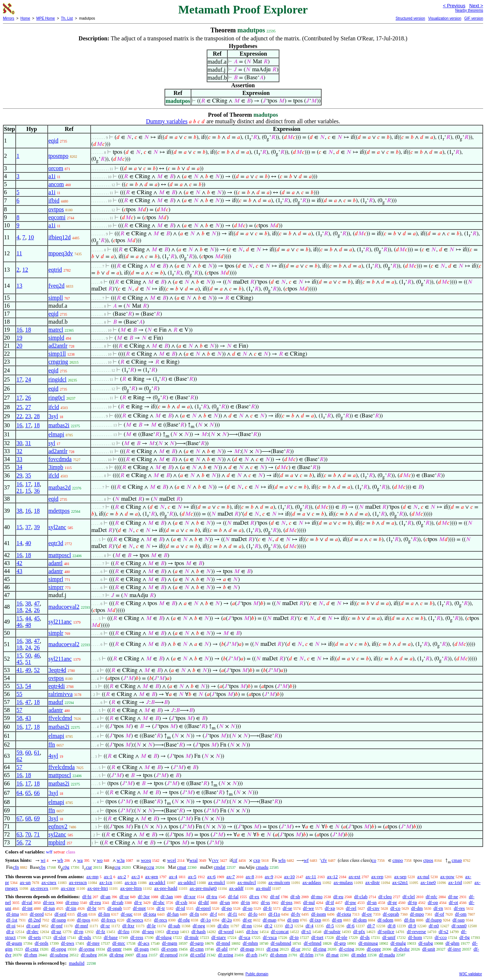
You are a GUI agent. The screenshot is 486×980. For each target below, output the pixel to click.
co (374, 860)
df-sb (295, 897)
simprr (56, 587)
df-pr (392, 902)
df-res (459, 908)
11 (19, 253)
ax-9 (269, 877)
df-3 (289, 926)
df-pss (287, 902)
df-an (105, 897)
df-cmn (197, 949)
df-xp (330, 908)
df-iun (49, 908)
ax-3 (136, 877)
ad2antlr (58, 346)
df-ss (265, 902)
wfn (282, 860)
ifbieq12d (59, 237)
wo (100, 860)
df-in (245, 902)
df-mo (317, 897)
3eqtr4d (57, 670)
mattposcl (60, 555)
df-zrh (252, 955)
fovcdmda (60, 459)
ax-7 (230, 877)
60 (28, 753)
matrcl (56, 330)
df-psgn (142, 949)
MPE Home (46, 18)
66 (37, 793)
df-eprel (203, 908)
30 (19, 443)
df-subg (426, 943)
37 (28, 527)
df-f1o (274, 914)
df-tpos (83, 920)
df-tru (212, 897)
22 (19, 416)
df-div (223, 926)
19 (19, 338)
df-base (111, 937)
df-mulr (191, 937)
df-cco (441, 937)
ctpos (428, 860)
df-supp (59, 920)
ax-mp (93, 877)
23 (28, 416)
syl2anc (57, 527)
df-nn (247, 926)
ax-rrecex (39, 888)
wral (193, 860)
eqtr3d (56, 543)
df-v (138, 902)
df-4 (310, 926)
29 (19, 475)
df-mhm (250, 943)
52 (37, 670)
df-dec (33, 931)
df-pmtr (115, 949)
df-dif (204, 902)
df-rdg (184, 920)
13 (19, 286)
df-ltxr (128, 926)
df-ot (453, 902)
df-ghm (453, 943)
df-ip (294, 937)
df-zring (226, 955)
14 (19, 543)
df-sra (142, 955)
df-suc (127, 914)
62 (19, 759)
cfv (324, 860)
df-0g (465, 937)
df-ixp (315, 920)
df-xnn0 (459, 926)
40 (28, 543)
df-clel (409, 897)
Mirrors (9, 18)
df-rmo (72, 902)
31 (28, 443)
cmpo (398, 860)
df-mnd (223, 943)
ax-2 (122, 877)
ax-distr (373, 882)
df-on (82, 914)
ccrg (150, 867)
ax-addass (312, 882)
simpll (56, 298)
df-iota (150, 914)
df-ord (61, 914)
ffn (52, 745)
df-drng (117, 955)
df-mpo (417, 914)
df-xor (190, 897)
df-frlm (307, 955)
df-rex (49, 902)
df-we (308, 908)
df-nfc (431, 897)
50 (28, 655)
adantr (56, 571)
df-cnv (373, 908)
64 (19, 793)
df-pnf (57, 926)
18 (28, 330)
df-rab (117, 902)
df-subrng (59, 955)
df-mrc (119, 943)
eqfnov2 (58, 826)
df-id (180, 908)
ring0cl (57, 398)
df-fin (410, 920)
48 (28, 625)
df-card (33, 926)
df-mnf (81, 926)
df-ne (453, 897)
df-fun (173, 914)
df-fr (267, 908)
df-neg (199, 926)
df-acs (144, 943)
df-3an (167, 897)
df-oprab (391, 914)
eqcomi (57, 217)
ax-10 (290, 877)
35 (28, 475)
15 (28, 491)
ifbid (54, 201)
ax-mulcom (279, 882)
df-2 (268, 926)
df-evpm (170, 949)
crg (117, 867)
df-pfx (359, 931)
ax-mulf (263, 888)
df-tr (161, 908)
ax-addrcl (187, 882)
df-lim (104, 914)
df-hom (415, 937)
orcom (56, 168)
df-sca (244, 937)
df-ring (320, 949)
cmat (182, 867)
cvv (215, 860)
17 (19, 379)
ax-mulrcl (247, 882)
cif (235, 860)
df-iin (71, 908)
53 (19, 686)
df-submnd (281, 943)
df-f (214, 914)
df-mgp (247, 949)
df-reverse (416, 931)
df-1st (12, 920)
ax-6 (212, 877)
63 (19, 834)
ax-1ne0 (428, 882)
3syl (53, 416)
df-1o (206, 920)
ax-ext (354, 877)
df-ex (254, 897)
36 (37, 491)
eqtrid (55, 270)
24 (28, 379)
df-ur (296, 949)
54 (28, 686)
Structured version (410, 18)
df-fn (194, 914)
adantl (55, 563)
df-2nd (34, 920)
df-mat (332, 955)
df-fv (296, 914)
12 (25, 270)
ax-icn (131, 882)
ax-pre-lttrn (131, 888)
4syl (53, 756)
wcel (172, 860)
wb (60, 860)
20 (19, 346)
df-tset (317, 937)
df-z (10, 931)
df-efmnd (312, 943)
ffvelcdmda (62, 767)
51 (28, 662)
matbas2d (59, 487)
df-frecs (108, 920)
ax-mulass (343, 882)
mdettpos (59, 511)
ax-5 (192, 877)
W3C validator (471, 974)
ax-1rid (455, 882)
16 (19, 330)
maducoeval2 (64, 607)
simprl (56, 579)
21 (19, 491)
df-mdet (359, 955)
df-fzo (124, 931)
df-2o (227, 920)
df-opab (115, 908)
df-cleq (385, 897)
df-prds (41, 943)
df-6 (351, 926)
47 (37, 603)
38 (19, 511)
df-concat (280, 931)
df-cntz (32, 949)
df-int (27, 908)
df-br (92, 908)
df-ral (27, 902)
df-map (270, 920)
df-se (287, 908)
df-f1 (232, 914)
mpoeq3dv (61, 253)
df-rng (273, 949)
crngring (58, 362)
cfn (16, 867)
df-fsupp (434, 920)
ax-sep (400, 877)
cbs (42, 867)
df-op (433, 902)
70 (28, 834)
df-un (225, 902)
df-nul (309, 902)
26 (28, 398)
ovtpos (56, 209)
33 (19, 459)
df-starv (219, 937)
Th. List (67, 18)
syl (52, 443)
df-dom (360, 920)
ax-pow (447, 877)
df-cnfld (198, 955)
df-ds (365, 937)
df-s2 (444, 931)
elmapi (56, 434)
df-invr (454, 949)
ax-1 (108, 877)
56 (19, 842)
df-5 (330, 926)
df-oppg (59, 949)
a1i (52, 176)
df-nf (275, 897)
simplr (56, 633)
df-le (151, 926)
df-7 (371, 926)
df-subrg (89, 955)
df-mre (93, 943)
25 (19, 407)
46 (19, 625)
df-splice (386, 931)
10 (31, 237)
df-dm (417, 908)
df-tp (412, 902)
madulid (77, 963)
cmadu (262, 867)
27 (28, 407)
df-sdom (385, 920)
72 (28, 842)
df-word (226, 931)
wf (306, 860)
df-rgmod (169, 955)
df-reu (95, 902)
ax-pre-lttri (97, 888)
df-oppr (374, 949)
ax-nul (423, 877)
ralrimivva (61, 694)
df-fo (253, 914)
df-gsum (14, 943)
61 (37, 753)
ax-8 (250, 877)
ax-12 (332, 877)
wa (80, 860)
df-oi (11, 926)
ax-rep (377, 877)
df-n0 (434, 926)
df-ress (137, 937)
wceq (146, 860)
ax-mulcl (216, 882)
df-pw (350, 902)
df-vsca (270, 937)
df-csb (181, 902)
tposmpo (58, 156)
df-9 (412, 926)
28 (37, 416)
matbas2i (59, 425)
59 (19, 753)
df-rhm (31, 955)
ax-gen (152, 877)
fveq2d (56, 286)
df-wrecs (135, 920)
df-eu (338, 897)
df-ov (367, 914)
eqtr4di (57, 686)
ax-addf (236, 888)
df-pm (293, 920)
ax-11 (311, 877)
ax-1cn (106, 882)
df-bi (87, 897)
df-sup (459, 920)
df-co (395, 908)
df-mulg (398, 943)
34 (19, 467)
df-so (248, 908)
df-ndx (85, 937)
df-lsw (252, 931)
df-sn (372, 902)
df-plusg (164, 937)
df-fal (233, 897)
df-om (461, 914)
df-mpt (139, 908)
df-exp (173, 931)
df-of (439, 914)
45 (37, 618)
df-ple (342, 937)
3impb (56, 467)
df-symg (86, 949)
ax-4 (173, 877)
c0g (66, 867)
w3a (121, 860)
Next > (476, 6)
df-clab (361, 897)
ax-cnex (49, 882)
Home (25, 18)
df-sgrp (197, 943)
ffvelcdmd (60, 718)
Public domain (257, 974)
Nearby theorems (469, 10)
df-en (337, 920)
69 (37, 818)
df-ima (13, 914)
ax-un (25, 882)
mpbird (57, 842)
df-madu (387, 955)
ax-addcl (157, 882)
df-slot (60, 937)
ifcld (54, 407)
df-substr (332, 931)
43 (19, 571)
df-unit (429, 949)
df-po (227, 908)
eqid (53, 141)
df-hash (198, 931)
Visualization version (445, 18)
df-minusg (368, 943)
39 (37, 527)
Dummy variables (167, 121)
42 (19, 563)
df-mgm (170, 943)
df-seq (148, 931)
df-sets (35, 937)
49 (28, 670)
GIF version (474, 18)
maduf (56, 702)
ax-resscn (78, 882)
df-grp (340, 943)
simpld (56, 338)
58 (19, 718)
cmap (457, 860)
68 (28, 818)
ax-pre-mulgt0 (203, 888)
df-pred (37, 914)
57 (19, 710)
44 (28, 618)
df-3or (144, 897)
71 (37, 834)
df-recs (160, 920)
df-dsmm (278, 955)
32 (19, 451)
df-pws (68, 943)
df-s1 (306, 931)
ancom (56, 184)
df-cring (347, 949)
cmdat (220, 867)
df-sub (174, 926)
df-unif (389, 937)
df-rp (79, 931)
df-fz (101, 931)
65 (28, 793)
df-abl (222, 949)
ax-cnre (68, 888)
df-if (330, 902)
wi (43, 860)
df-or (124, 897)
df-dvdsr (402, 949)
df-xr (105, 926)
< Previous (454, 6)
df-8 (392, 926)
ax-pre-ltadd (166, 888)
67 (19, 818)
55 (19, 694)
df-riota (344, 914)
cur (89, 867)
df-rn (438, 908)
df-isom (319, 914)
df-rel (351, 908)
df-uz (56, 931)
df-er (247, 920)
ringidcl (57, 379)
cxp (257, 860)
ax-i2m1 (400, 882)
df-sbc (159, 902)
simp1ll (57, 354)
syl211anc (60, 622)
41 (19, 670)
